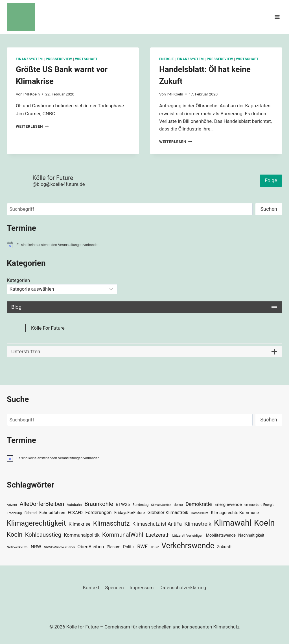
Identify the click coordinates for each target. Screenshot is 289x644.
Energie (167, 59)
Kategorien (18, 280)
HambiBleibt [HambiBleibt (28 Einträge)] (200, 513)
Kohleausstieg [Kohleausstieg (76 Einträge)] (43, 535)
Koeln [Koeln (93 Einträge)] (15, 534)
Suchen (269, 209)
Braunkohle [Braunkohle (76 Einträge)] (99, 504)
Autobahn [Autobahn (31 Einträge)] (74, 505)
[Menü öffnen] (277, 17)
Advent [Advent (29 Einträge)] (12, 505)
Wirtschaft (86, 59)
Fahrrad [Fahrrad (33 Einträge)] (31, 513)
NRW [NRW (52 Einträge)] (36, 547)
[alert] (144, 245)
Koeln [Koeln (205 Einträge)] (264, 523)
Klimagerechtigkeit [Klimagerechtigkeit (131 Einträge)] (36, 523)
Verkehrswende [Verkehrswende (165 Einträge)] (188, 546)
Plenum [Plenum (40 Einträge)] (114, 547)
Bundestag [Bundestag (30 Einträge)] (140, 505)
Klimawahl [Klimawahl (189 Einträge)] (233, 523)
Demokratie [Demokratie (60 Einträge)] (199, 504)
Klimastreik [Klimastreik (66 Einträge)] (198, 524)
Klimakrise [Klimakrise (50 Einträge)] (80, 524)
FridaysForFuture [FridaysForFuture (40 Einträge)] (130, 513)
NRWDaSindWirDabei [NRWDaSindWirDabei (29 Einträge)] (59, 547)
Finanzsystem (29, 59)
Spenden (115, 588)
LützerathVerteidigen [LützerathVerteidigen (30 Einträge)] (188, 536)
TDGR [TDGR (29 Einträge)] (155, 547)
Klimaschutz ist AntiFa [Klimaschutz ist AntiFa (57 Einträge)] (157, 524)
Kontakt (91, 588)
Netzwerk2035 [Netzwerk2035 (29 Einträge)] (17, 547)
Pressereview (59, 59)
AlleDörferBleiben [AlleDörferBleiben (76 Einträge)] (42, 504)
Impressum (142, 588)
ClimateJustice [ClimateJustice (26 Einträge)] (161, 505)
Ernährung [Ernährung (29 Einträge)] (14, 513)
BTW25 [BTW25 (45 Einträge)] (123, 504)
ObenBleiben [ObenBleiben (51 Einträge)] (91, 547)
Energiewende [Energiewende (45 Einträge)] (228, 504)
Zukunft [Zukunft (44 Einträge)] (225, 547)
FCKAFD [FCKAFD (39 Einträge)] (75, 513)
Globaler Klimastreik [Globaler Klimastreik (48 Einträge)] (168, 513)
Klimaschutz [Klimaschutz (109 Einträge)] (111, 523)
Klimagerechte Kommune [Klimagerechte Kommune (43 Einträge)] (235, 513)
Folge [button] (271, 180)
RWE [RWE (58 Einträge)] (142, 546)
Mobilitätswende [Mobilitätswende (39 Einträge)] (221, 535)
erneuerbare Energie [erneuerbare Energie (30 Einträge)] (259, 505)
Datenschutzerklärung (183, 588)
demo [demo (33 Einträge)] (178, 505)
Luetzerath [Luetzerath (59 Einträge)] (158, 535)
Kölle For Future (48, 328)
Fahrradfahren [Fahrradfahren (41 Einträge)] (52, 513)
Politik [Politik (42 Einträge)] (129, 547)
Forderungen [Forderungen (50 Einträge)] (98, 513)
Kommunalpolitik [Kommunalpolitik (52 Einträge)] (82, 535)
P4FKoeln (32, 94)
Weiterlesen (32, 126)
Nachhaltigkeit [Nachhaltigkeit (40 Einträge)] (251, 535)
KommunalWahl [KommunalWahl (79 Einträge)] (123, 535)
